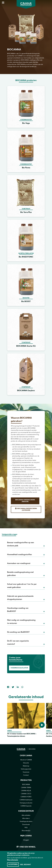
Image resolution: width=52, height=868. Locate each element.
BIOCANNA (32, 749)
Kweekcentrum (26, 811)
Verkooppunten (26, 769)
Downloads (26, 825)
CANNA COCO (26, 794)
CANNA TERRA (26, 788)
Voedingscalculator (26, 822)
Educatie (26, 763)
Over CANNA (26, 756)
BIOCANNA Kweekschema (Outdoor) (27, 509)
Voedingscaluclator (19, 668)
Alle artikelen (26, 815)
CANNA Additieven (26, 800)
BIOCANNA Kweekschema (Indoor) (25, 501)
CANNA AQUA (26, 791)
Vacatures (26, 772)
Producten (26, 780)
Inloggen (26, 840)
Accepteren (13, 865)
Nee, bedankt (26, 865)
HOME (21, 749)
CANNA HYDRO (26, 797)
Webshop (26, 766)
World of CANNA (26, 760)
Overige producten (26, 803)
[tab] (26, 542)
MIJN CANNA (26, 836)
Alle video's (26, 818)
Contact (26, 775)
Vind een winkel (27, 847)
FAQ (26, 828)
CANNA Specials (26, 806)
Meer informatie (13, 861)
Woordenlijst (26, 831)
